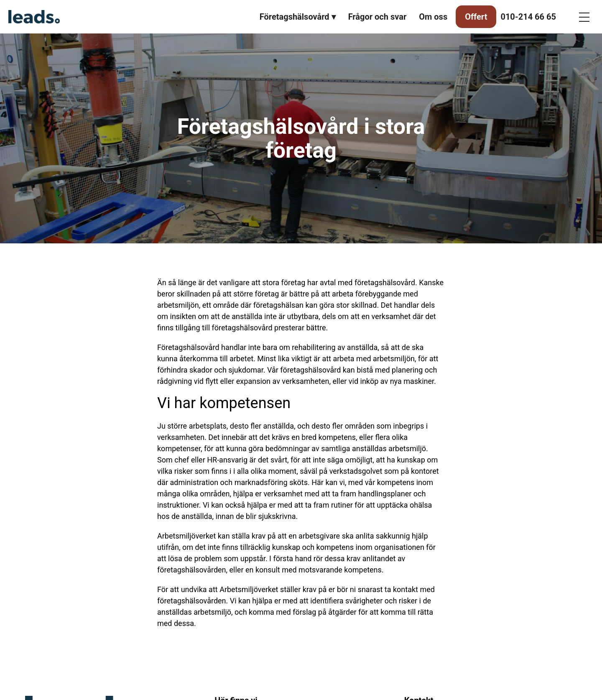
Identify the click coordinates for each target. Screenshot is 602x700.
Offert (476, 17)
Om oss (433, 17)
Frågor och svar (378, 17)
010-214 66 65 (528, 17)
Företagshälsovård (295, 17)
